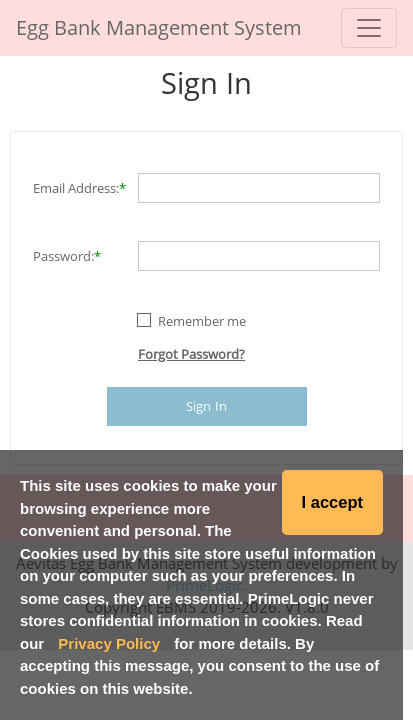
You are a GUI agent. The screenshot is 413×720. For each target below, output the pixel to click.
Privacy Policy (109, 643)
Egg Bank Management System (159, 27)
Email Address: (76, 188)
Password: (63, 256)
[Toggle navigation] (369, 28)
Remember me (202, 321)
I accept (332, 502)
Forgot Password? (191, 354)
